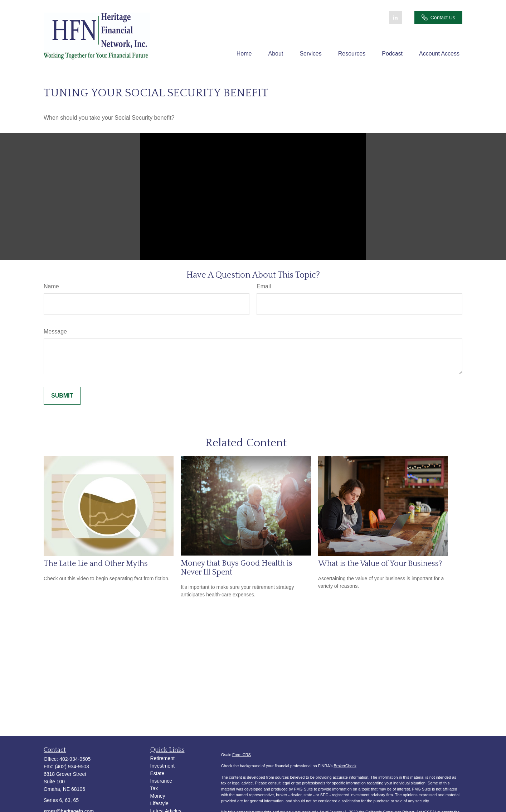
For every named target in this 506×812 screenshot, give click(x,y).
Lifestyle (159, 803)
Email (264, 286)
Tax (154, 788)
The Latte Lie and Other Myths (96, 564)
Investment (162, 766)
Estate (157, 773)
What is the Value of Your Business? (380, 564)
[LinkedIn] (395, 18)
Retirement (162, 758)
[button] (244, 54)
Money (158, 796)
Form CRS (242, 755)
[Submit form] (62, 396)
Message (55, 331)
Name (51, 286)
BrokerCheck (345, 766)
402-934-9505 (75, 759)
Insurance (161, 781)
